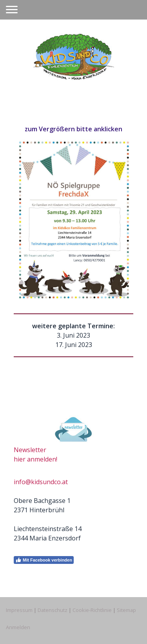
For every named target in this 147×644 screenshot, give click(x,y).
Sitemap (126, 610)
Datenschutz (53, 610)
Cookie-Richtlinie (92, 610)
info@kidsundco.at (41, 482)
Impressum (19, 610)
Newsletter (30, 450)
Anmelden (18, 627)
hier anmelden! (35, 459)
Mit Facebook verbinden (44, 560)
